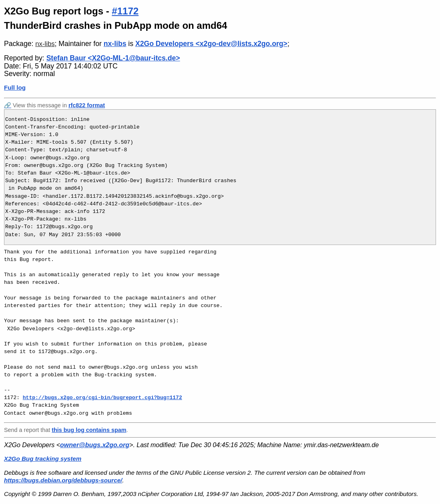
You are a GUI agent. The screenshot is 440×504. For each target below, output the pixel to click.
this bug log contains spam (89, 430)
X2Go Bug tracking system (43, 459)
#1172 (125, 11)
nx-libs (45, 44)
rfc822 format (87, 105)
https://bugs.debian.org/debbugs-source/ (63, 480)
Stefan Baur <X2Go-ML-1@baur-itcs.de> (113, 58)
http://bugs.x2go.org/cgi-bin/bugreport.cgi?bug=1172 (102, 398)
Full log (15, 87)
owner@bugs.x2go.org (95, 445)
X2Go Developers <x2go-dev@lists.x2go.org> (211, 44)
